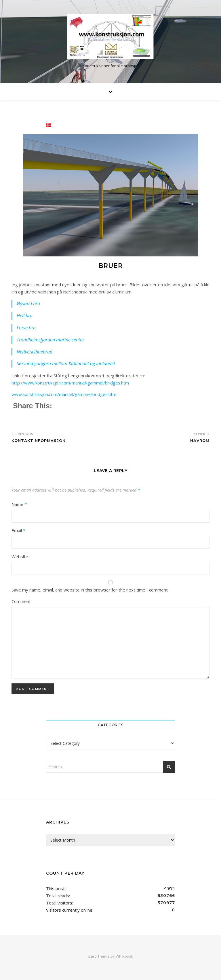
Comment (21, 601)
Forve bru (26, 328)
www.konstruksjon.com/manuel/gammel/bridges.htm (64, 394)
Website (20, 556)
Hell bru (25, 316)
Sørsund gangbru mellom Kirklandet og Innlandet (66, 364)
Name (19, 504)
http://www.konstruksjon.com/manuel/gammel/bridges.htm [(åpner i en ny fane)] (70, 383)
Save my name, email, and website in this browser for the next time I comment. (90, 590)
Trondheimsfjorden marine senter (50, 340)
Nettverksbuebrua (35, 352)
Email (18, 530)
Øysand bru (28, 304)
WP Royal (124, 956)
